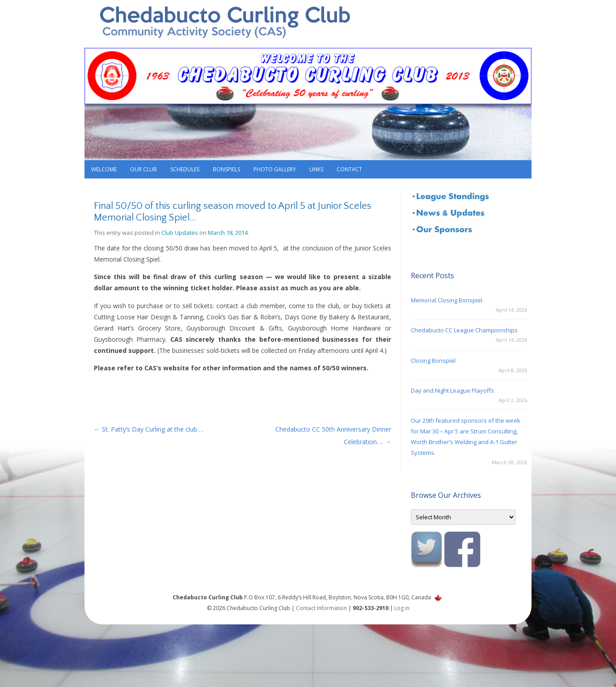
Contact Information (321, 608)
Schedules (185, 169)
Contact (349, 169)
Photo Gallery (275, 169)
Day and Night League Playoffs (452, 390)
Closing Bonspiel (433, 360)
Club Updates (180, 233)
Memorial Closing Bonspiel (447, 300)
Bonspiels (226, 169)
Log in (402, 608)
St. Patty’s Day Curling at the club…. (149, 429)
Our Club (143, 169)
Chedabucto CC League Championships (464, 330)
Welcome (104, 169)
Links (316, 169)
